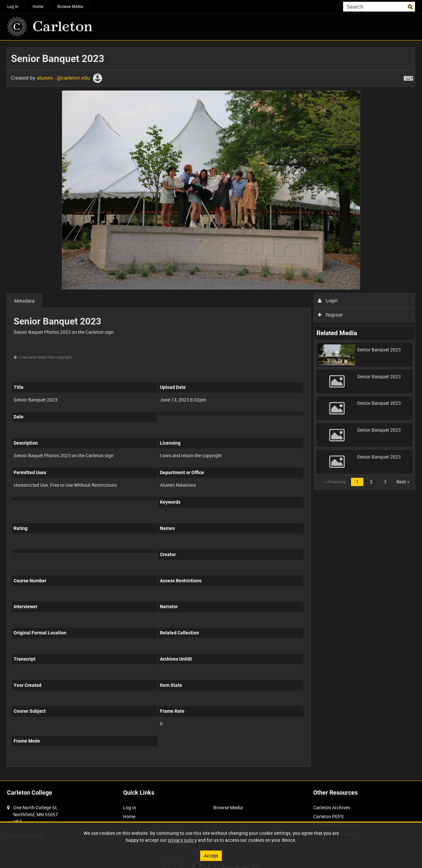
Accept (211, 856)
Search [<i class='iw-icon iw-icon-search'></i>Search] (411, 6)
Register (331, 315)
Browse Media (70, 6)
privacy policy (182, 840)
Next (403, 482)
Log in (13, 6)
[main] (211, 411)
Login (328, 300)
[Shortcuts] (408, 77)
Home (38, 6)
